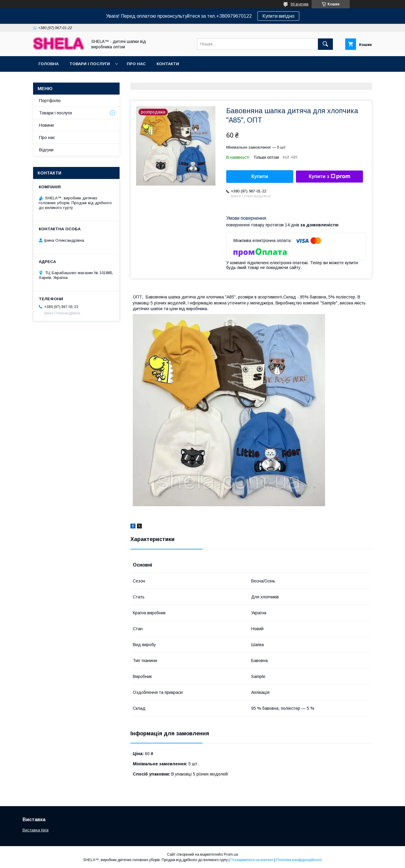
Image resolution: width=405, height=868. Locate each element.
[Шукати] (325, 44)
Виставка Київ (36, 830)
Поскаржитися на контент (252, 860)
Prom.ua (231, 854)
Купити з (329, 177)
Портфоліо (50, 101)
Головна (49, 64)
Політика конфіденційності (299, 860)
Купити (260, 176)
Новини (46, 125)
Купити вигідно (278, 16)
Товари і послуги (90, 64)
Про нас (136, 64)
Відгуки (46, 150)
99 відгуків (300, 4)
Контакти (168, 64)
